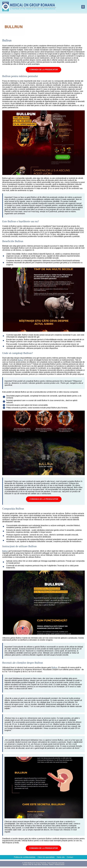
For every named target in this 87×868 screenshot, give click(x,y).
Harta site (61, 857)
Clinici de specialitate (46, 857)
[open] (83, 7)
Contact (70, 857)
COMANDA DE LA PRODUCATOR (43, 70)
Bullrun (21, 360)
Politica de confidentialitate (25, 857)
